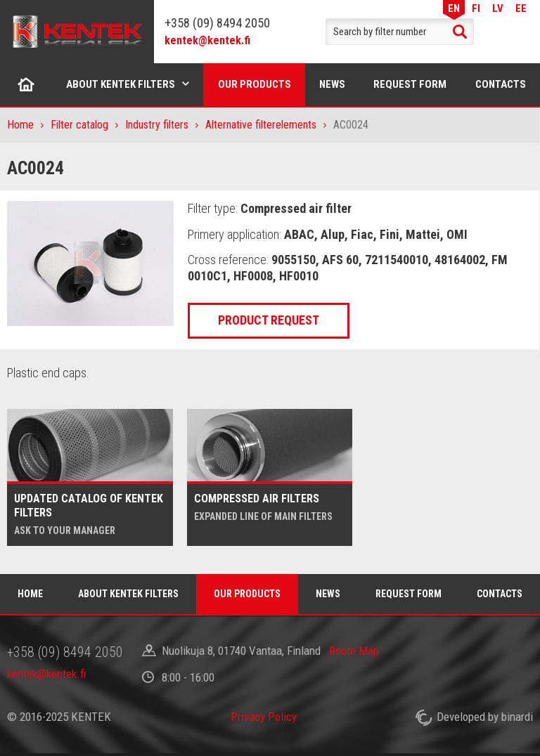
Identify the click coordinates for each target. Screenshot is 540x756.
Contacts (500, 594)
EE (521, 8)
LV (498, 8)
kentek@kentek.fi (207, 40)
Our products (255, 84)
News (332, 84)
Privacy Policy (264, 717)
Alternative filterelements (261, 125)
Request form (410, 84)
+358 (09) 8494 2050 (217, 23)
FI (476, 8)
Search (460, 32)
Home (26, 84)
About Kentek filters (121, 84)
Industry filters (157, 125)
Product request (269, 320)
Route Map (354, 651)
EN (454, 8)
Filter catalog (79, 125)
